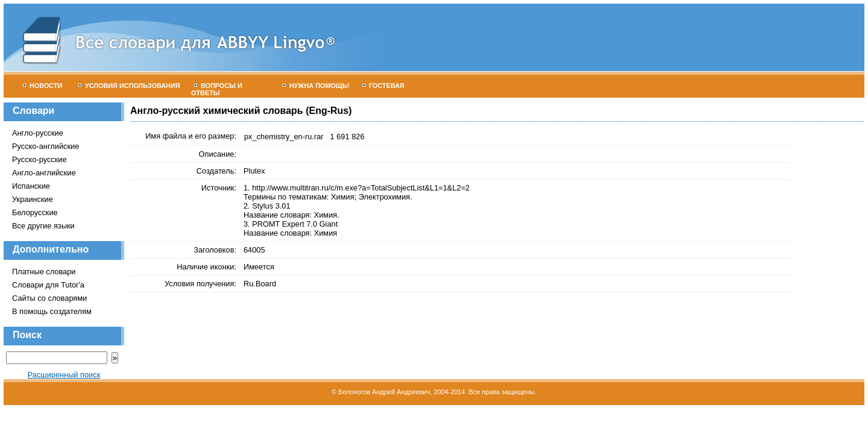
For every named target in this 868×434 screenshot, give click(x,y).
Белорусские (35, 212)
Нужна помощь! (316, 86)
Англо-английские (44, 173)
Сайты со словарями (49, 298)
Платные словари (44, 272)
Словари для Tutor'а (48, 285)
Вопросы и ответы (217, 89)
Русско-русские (39, 159)
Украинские (33, 199)
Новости (42, 86)
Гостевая (383, 86)
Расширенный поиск (64, 375)
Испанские (31, 186)
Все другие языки (43, 226)
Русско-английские (46, 146)
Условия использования (129, 86)
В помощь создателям (52, 311)
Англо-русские (38, 133)
